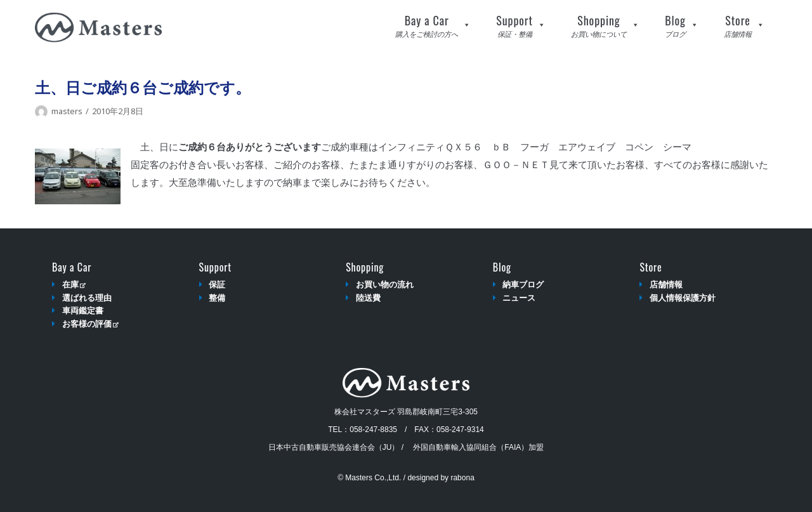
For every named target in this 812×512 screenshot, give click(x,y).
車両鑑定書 (83, 311)
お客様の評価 (90, 324)
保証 (217, 285)
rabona (462, 478)
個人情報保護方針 (683, 298)
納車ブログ (523, 285)
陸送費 (368, 298)
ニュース (519, 298)
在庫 (74, 285)
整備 (217, 298)
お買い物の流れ (385, 285)
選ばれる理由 (87, 298)
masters (67, 111)
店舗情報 (666, 285)
